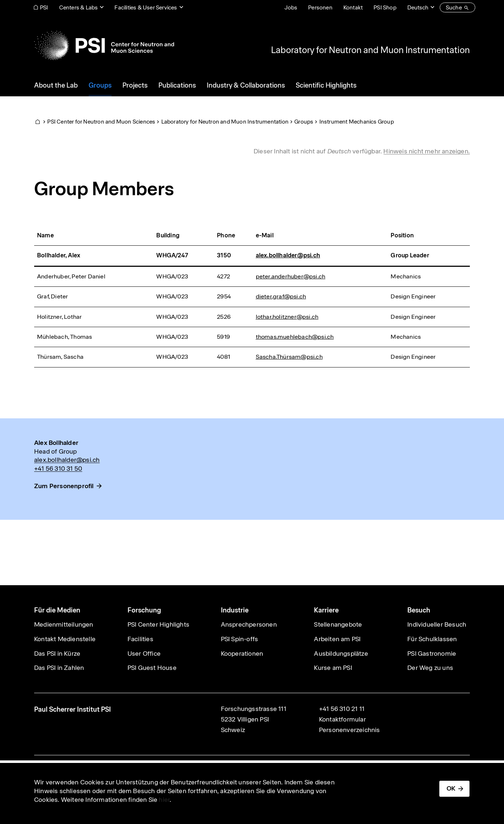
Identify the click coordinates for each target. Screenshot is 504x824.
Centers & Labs (79, 7)
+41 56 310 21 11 (342, 709)
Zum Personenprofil (64, 486)
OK (451, 788)
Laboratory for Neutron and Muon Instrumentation (370, 50)
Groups (304, 122)
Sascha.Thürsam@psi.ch (289, 357)
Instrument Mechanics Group (357, 122)
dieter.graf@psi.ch (281, 296)
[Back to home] (104, 45)
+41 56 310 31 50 (58, 469)
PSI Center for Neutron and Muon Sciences (101, 122)
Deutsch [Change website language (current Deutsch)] (418, 7)
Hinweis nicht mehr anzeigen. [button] (427, 151)
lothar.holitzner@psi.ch (287, 317)
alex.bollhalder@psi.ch (288, 255)
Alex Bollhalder (56, 443)
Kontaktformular (342, 719)
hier (164, 800)
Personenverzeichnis (350, 730)
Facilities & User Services (146, 7)
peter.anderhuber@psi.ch (291, 276)
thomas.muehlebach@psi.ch (295, 337)
